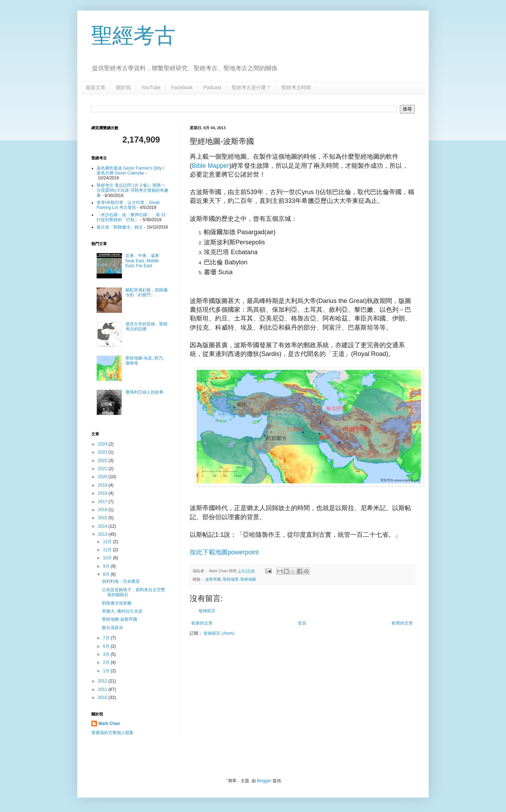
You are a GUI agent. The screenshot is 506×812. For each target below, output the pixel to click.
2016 (103, 510)
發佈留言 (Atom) (219, 633)
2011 (103, 689)
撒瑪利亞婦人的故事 (144, 392)
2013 (103, 534)
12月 (108, 542)
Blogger (264, 781)
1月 (107, 671)
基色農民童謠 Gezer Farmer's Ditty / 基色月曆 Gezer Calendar (130, 171)
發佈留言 (207, 611)
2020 (103, 477)
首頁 (302, 623)
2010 (103, 698)
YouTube (151, 87)
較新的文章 (202, 623)
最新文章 (96, 87)
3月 (107, 654)
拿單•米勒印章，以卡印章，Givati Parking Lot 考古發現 (128, 205)
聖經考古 (134, 36)
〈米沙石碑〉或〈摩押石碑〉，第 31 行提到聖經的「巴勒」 (131, 217)
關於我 (123, 87)
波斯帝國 (213, 579)
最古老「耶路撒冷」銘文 (120, 227)
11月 (108, 550)
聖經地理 (231, 579)
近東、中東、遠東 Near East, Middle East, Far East (142, 261)
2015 (103, 518)
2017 (103, 502)
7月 (107, 638)
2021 (103, 469)
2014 (103, 526)
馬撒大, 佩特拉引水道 (122, 611)
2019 (103, 485)
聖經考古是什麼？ (251, 87)
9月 (107, 566)
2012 (103, 681)
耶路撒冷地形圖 (117, 603)
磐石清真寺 (112, 628)
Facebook (182, 87)
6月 (107, 646)
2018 (103, 493)
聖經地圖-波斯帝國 (119, 619)
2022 (103, 461)
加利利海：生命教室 (121, 581)
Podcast (212, 87)
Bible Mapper (210, 166)
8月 (107, 574)
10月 (108, 558)
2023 (103, 452)
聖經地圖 (248, 579)
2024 (103, 444)
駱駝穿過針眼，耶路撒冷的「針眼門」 (147, 292)
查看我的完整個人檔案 (112, 733)
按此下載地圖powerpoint (224, 552)
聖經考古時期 (296, 87)
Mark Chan (109, 724)
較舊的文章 (402, 623)
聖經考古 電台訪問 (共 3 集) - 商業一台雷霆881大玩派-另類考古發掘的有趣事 (132, 190)
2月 (107, 662)
